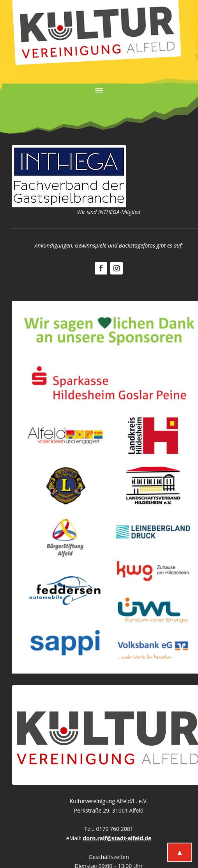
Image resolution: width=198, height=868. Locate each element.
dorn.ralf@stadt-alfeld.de (117, 838)
